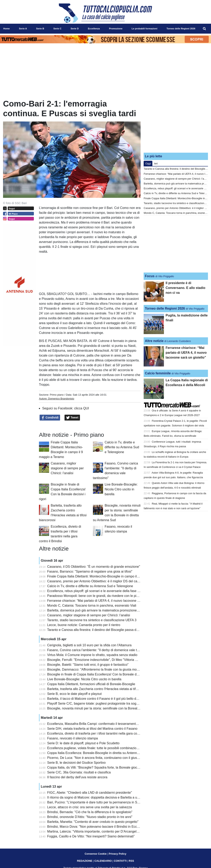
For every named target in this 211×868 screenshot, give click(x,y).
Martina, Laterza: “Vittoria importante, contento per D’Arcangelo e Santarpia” (102, 831)
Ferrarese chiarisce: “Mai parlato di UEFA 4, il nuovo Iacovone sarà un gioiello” (104, 601)
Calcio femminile (158, 373)
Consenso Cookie (96, 854)
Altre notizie (154, 341)
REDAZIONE (85, 861)
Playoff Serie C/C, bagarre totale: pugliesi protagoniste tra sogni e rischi (99, 703)
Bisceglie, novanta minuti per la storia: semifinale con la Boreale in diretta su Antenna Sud (112, 708)
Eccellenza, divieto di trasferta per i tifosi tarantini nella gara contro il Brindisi (102, 733)
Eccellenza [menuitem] (94, 29)
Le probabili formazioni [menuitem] (145, 29)
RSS (131, 861)
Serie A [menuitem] (23, 29)
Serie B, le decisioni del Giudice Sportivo (76, 763)
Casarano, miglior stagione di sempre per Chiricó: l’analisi (67, 468)
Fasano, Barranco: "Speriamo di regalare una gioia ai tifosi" (90, 571)
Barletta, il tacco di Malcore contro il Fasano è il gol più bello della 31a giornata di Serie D (111, 699)
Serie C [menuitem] (57, 29)
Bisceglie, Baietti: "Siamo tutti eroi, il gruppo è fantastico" (88, 665)
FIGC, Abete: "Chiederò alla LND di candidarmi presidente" (90, 793)
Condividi (50, 418)
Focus (150, 276)
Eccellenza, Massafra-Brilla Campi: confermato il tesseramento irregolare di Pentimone (110, 724)
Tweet (72, 418)
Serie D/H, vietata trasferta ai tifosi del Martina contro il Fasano (92, 729)
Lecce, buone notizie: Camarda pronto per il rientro (84, 625)
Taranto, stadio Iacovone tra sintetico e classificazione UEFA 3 (92, 620)
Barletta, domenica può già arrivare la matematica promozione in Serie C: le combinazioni (112, 610)
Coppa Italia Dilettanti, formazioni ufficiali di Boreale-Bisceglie (91, 684)
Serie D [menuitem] (75, 29)
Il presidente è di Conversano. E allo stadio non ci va (185, 288)
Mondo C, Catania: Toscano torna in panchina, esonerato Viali (92, 605)
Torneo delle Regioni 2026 (165, 308)
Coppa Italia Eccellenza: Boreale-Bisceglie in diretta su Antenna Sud (96, 753)
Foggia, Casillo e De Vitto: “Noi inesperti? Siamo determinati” (91, 836)
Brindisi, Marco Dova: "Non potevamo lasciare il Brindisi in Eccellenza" (98, 827)
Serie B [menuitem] (40, 29)
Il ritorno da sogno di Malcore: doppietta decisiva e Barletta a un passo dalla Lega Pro (109, 797)
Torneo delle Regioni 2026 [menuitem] (181, 29)
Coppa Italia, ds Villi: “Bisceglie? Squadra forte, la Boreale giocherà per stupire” (104, 767)
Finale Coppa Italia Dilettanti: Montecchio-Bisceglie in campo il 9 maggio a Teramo (106, 576)
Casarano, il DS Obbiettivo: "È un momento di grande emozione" (94, 567)
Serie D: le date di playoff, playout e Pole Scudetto (83, 743)
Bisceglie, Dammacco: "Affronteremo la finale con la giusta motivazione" (99, 669)
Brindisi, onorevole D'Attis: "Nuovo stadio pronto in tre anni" (90, 817)
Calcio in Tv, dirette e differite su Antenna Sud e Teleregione (122, 447)
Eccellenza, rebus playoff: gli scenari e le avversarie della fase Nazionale (100, 591)
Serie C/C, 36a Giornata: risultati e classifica (79, 772)
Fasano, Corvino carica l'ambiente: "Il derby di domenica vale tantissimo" (100, 650)
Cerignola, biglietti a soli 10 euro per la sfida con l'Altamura (89, 645)
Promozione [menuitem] (116, 29)
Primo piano (57, 395)
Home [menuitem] (6, 29)
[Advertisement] (176, 124)
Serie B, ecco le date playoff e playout (74, 694)
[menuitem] (205, 29)
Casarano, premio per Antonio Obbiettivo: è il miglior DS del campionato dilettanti (105, 581)
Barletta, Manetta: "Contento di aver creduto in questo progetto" (93, 822)
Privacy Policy (118, 854)
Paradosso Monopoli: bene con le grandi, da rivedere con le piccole (96, 596)
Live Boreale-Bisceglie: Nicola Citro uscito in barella (121, 489)
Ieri (156, 163)
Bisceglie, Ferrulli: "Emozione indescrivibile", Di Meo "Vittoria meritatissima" (101, 660)
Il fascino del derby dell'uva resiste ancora (77, 777)
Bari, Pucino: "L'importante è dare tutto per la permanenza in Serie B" (97, 802)
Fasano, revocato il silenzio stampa (73, 738)
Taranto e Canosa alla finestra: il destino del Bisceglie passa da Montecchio (101, 630)
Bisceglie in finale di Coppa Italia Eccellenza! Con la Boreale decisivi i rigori (101, 674)
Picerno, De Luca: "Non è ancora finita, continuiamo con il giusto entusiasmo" (103, 758)
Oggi (148, 163)
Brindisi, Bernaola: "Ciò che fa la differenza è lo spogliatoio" (90, 812)
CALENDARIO (103, 861)
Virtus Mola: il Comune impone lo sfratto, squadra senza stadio (92, 655)
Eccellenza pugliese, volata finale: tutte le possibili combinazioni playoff (98, 748)
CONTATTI (120, 861)
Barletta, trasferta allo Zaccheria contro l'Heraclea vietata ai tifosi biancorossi (102, 689)
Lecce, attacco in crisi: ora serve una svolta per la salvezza (90, 807)
